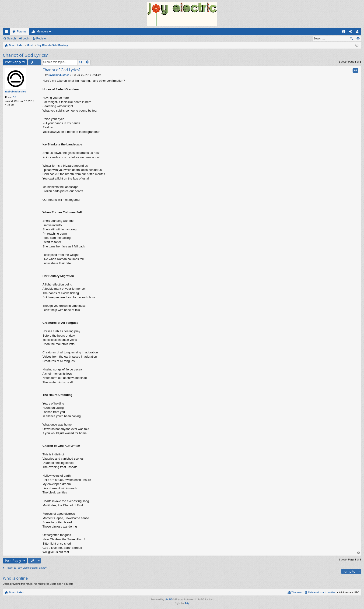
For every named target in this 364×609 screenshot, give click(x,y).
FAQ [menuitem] (345, 32)
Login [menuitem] (352, 32)
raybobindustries (16, 92)
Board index (16, 592)
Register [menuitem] (359, 32)
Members (42, 32)
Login (26, 39)
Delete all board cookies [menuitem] (322, 592)
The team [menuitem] (297, 592)
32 (14, 97)
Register (42, 39)
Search (11, 39)
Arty (187, 603)
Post (13, 62)
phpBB (169, 599)
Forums (22, 32)
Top (359, 553)
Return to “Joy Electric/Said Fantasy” (26, 568)
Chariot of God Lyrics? (25, 55)
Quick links (7, 32)
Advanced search (358, 39)
